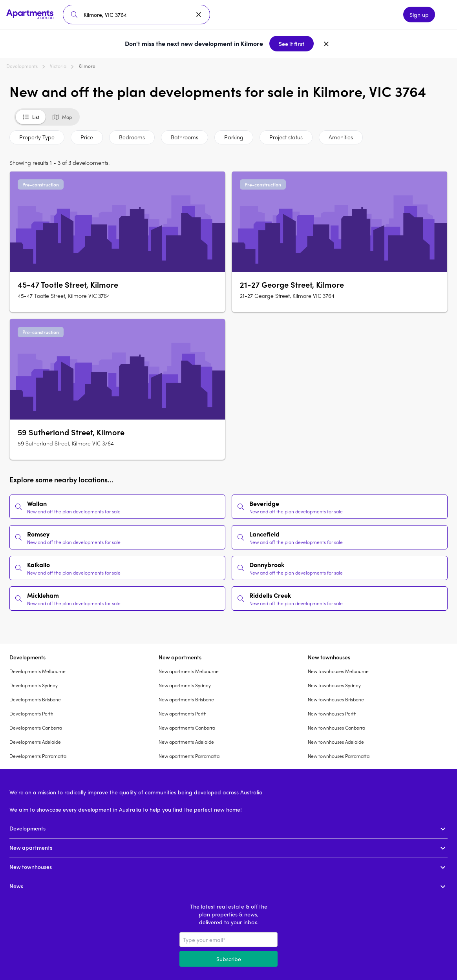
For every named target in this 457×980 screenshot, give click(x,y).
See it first (292, 44)
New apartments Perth (183, 714)
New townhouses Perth (332, 714)
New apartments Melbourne (189, 671)
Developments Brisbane (35, 699)
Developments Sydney (34, 685)
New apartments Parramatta (189, 756)
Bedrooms (132, 137)
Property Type (37, 137)
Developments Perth (31, 714)
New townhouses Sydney (334, 685)
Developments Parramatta (38, 756)
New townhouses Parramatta (339, 756)
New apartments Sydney (185, 685)
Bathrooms (185, 137)
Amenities (341, 137)
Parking (234, 137)
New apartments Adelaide (186, 742)
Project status (286, 137)
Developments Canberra (36, 728)
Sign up (419, 15)
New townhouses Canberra (336, 728)
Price (87, 137)
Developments (22, 66)
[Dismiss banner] (326, 44)
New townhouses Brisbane (336, 699)
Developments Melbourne (37, 671)
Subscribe (229, 959)
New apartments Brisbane (186, 699)
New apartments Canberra (187, 728)
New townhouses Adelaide (336, 742)
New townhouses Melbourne (338, 671)
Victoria (58, 66)
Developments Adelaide (35, 742)
